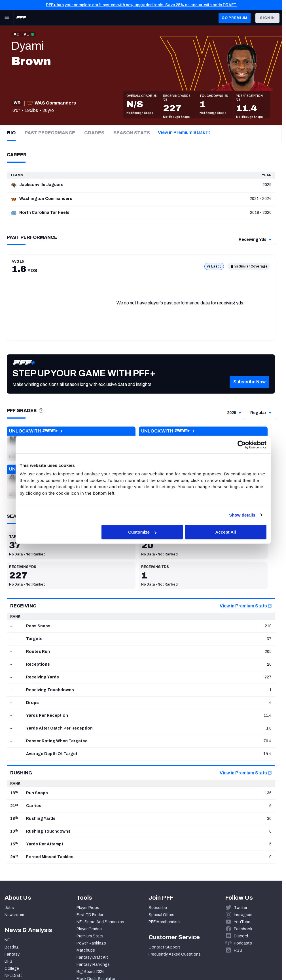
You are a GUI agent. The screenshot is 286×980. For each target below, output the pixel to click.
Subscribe (158, 908)
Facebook (243, 929)
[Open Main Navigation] (7, 18)
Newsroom (14, 915)
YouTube (242, 922)
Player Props (88, 908)
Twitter (241, 908)
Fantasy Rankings (93, 965)
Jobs (9, 908)
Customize (142, 532)
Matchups (86, 950)
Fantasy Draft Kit (92, 957)
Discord (241, 936)
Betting (12, 947)
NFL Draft (13, 976)
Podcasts (243, 943)
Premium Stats (90, 936)
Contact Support (164, 947)
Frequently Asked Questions (175, 954)
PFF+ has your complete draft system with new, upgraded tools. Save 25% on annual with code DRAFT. (142, 5)
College (12, 968)
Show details (242, 515)
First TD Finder (90, 915)
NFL (8, 940)
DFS (9, 961)
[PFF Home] (21, 18)
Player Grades (89, 929)
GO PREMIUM (235, 18)
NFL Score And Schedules (100, 922)
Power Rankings (91, 943)
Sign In (267, 18)
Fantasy (12, 954)
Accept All (226, 532)
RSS (238, 950)
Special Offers (161, 915)
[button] (249, 390)
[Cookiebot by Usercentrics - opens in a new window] (242, 445)
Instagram (243, 915)
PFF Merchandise (164, 922)
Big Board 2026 (91, 972)
